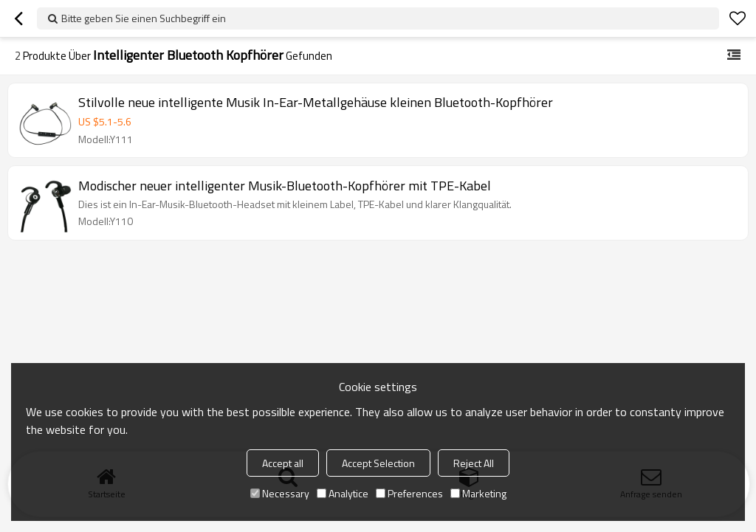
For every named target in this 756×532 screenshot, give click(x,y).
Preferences (409, 493)
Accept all (283, 463)
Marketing (478, 493)
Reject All (474, 463)
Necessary (280, 493)
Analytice (343, 493)
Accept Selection (378, 463)
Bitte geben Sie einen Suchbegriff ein (144, 18)
